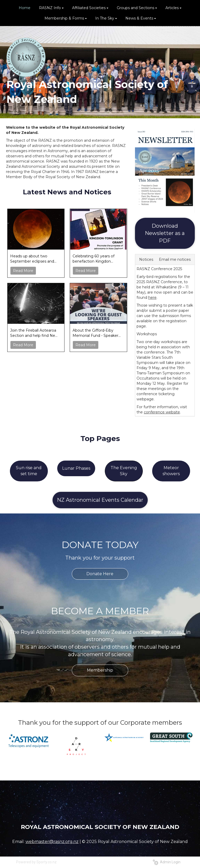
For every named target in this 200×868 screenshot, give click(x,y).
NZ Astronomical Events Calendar (100, 500)
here (152, 297)
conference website (162, 412)
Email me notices (175, 259)
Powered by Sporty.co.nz (36, 862)
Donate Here (100, 574)
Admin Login (167, 862)
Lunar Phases (76, 468)
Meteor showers (171, 471)
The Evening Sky (124, 471)
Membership (100, 670)
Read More (23, 271)
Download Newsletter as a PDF (165, 233)
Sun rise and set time (29, 471)
